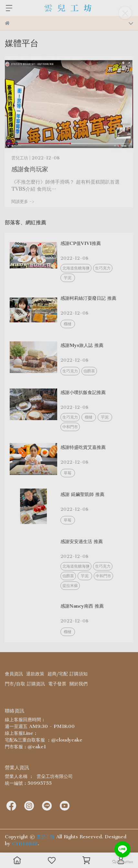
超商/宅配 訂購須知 (68, 674)
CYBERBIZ (25, 843)
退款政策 (35, 674)
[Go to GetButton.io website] (122, 862)
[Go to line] (122, 849)
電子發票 (57, 684)
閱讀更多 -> (23, 202)
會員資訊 (14, 674)
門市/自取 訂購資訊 (25, 684)
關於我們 (79, 684)
